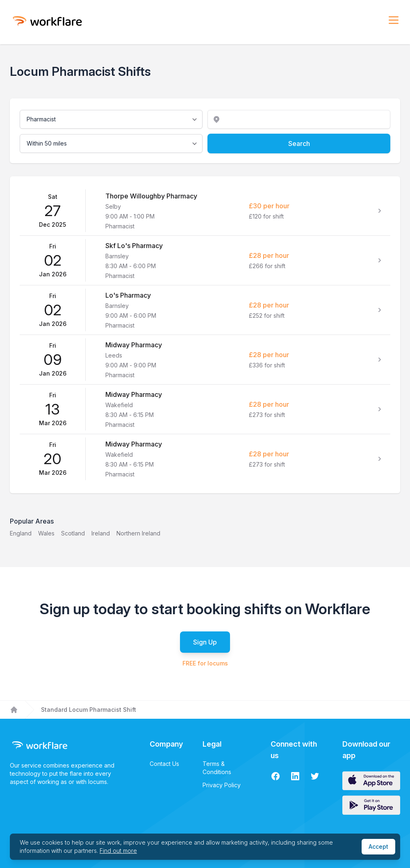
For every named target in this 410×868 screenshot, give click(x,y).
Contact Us (164, 764)
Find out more (118, 851)
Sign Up (205, 642)
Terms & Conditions (217, 768)
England (21, 533)
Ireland (101, 533)
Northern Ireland (138, 533)
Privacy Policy (222, 785)
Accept (378, 846)
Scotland (73, 533)
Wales (46, 533)
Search (299, 144)
